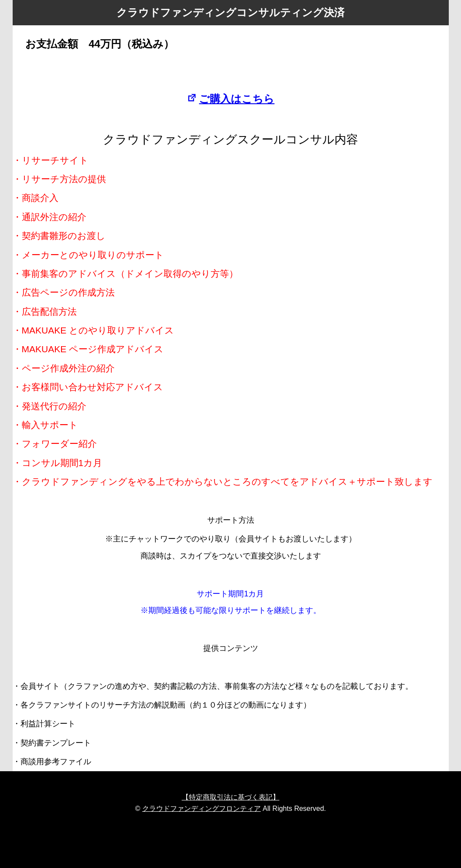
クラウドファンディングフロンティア (201, 808)
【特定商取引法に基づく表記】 (231, 797)
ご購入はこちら (231, 99)
